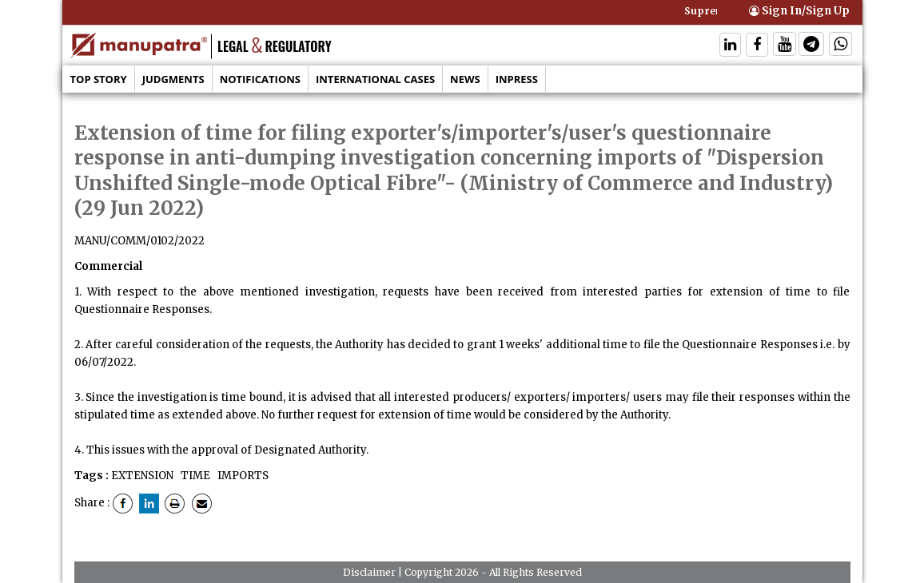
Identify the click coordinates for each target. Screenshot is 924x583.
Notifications (260, 79)
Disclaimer (369, 572)
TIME (194, 476)
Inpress (517, 79)
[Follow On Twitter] (785, 46)
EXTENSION (142, 476)
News (465, 79)
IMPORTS (242, 476)
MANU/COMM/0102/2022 (139, 241)
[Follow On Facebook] (757, 46)
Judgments (173, 79)
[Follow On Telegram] (811, 46)
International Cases (375, 79)
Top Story (99, 79)
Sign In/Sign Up (799, 11)
